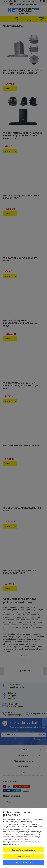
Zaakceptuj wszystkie (24, 862)
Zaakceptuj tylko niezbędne (24, 850)
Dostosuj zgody (24, 856)
